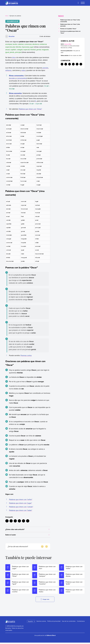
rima (14, 57)
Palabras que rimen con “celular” (21, 507)
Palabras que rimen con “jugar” (20, 503)
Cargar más (45, 601)
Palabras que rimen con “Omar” (30, 109)
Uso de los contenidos (69, 623)
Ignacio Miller (68, 44)
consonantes (22, 78)
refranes (8, 70)
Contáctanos (81, 623)
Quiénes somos (41, 623)
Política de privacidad (54, 623)
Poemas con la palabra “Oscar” (68, 29)
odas (23, 70)
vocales (12, 78)
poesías (45, 68)
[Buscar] (78, 3)
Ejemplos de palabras (15, 16)
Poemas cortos (26, 355)
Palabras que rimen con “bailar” (21, 510)
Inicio (7, 16)
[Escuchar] (10, 36)
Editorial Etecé (51, 637)
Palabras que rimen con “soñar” (21, 499)
